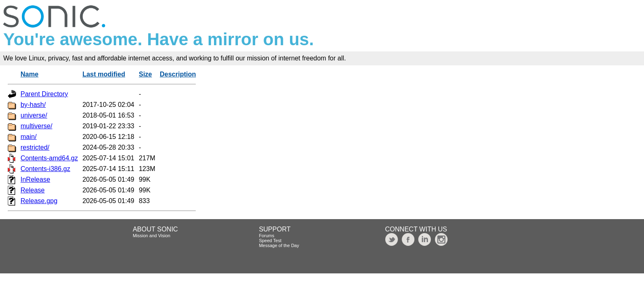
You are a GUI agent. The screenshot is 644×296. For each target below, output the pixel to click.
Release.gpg (39, 201)
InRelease (35, 179)
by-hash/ (33, 105)
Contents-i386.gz (45, 169)
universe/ (34, 115)
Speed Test (270, 240)
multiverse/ (36, 126)
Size (145, 74)
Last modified (104, 74)
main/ (29, 137)
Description (178, 74)
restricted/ (35, 147)
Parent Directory (44, 94)
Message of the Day (279, 245)
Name (30, 74)
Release (33, 190)
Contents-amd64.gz (49, 158)
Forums (266, 236)
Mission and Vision (152, 236)
